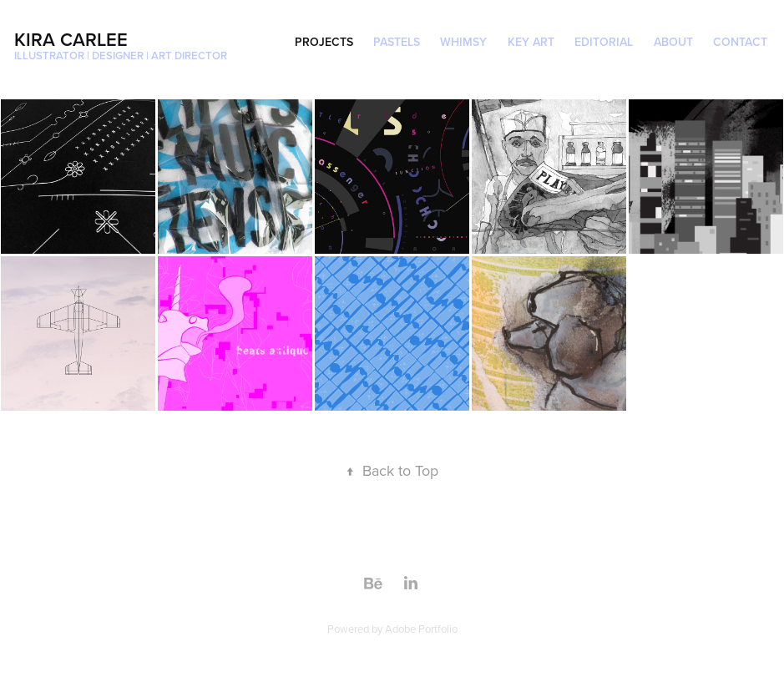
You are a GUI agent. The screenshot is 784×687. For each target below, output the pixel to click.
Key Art (531, 42)
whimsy (463, 42)
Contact (740, 42)
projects (324, 42)
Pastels (397, 42)
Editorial (604, 42)
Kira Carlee (71, 39)
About (673, 42)
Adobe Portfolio (421, 629)
